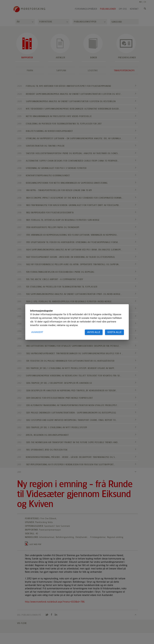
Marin (30, 71)
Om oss (123, 9)
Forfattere (46, 22)
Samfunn (61, 71)
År (18, 22)
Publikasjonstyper (85, 22)
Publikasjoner (108, 9)
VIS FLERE (22, 623)
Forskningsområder (86, 9)
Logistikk (93, 71)
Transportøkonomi (124, 71)
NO (141, 2)
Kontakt (134, 9)
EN (145, 2)
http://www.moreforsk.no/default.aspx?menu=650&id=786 (55, 602)
